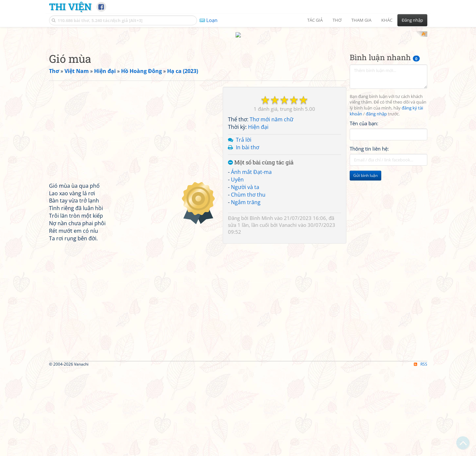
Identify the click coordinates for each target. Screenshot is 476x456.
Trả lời (244, 226)
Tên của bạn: (364, 209)
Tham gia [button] (361, 20)
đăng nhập (376, 200)
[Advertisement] (238, 77)
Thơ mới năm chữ (272, 205)
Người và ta (245, 273)
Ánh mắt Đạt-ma (251, 258)
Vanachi (288, 311)
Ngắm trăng (246, 288)
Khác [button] (387, 20)
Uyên (237, 266)
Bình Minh (261, 304)
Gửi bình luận (365, 262)
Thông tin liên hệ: (369, 235)
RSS (421, 450)
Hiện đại (258, 213)
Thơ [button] (337, 20)
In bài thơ (248, 233)
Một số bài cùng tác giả (261, 248)
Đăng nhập (412, 20)
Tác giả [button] (315, 20)
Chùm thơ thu (248, 280)
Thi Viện (70, 7)
